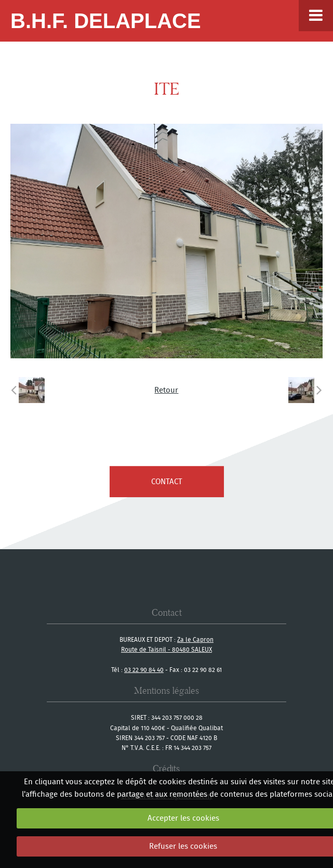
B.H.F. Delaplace (106, 21)
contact (167, 481)
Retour (166, 390)
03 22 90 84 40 (144, 670)
